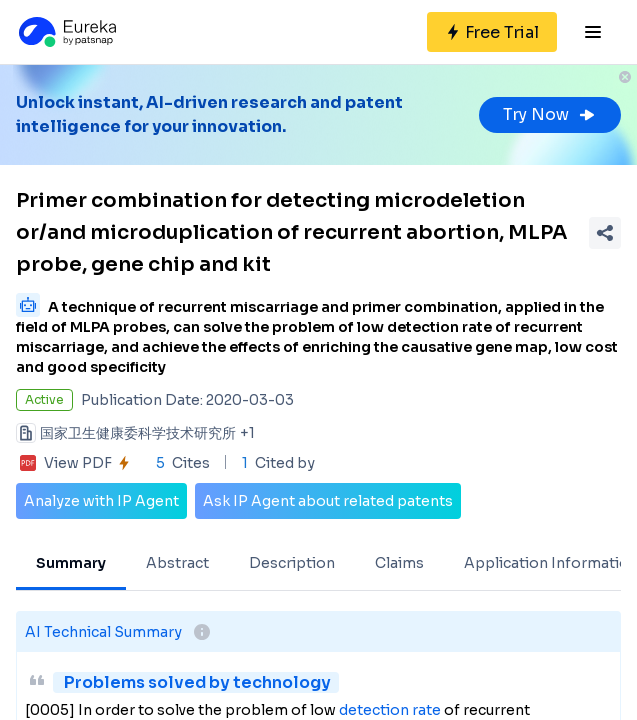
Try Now (550, 114)
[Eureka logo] (66, 32)
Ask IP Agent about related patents (328, 501)
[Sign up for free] (492, 32)
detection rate (390, 710)
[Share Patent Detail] (605, 233)
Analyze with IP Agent (101, 501)
